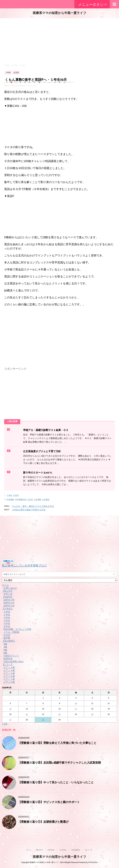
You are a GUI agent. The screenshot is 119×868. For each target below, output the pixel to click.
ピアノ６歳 (9, 676)
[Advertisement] (59, 41)
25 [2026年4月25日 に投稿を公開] (92, 714)
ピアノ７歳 (9, 679)
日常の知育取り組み (14, 662)
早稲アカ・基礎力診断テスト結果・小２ (46, 430)
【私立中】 (8, 591)
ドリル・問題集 (11, 632)
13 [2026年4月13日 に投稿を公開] (10, 709)
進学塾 (7, 638)
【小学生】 (8, 609)
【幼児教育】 (9, 641)
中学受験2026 (21, 500)
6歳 (5, 653)
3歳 (5, 644)
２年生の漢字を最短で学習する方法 (29, 510)
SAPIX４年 (9, 600)
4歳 (5, 647)
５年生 (7, 623)
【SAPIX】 (8, 597)
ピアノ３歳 (9, 667)
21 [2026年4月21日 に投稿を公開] (27, 714)
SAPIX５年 (9, 603)
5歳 (5, 650)
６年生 (7, 626)
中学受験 (10, 500)
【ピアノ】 (8, 664)
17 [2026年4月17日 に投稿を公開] (76, 709)
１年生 (9, 495)
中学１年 (8, 594)
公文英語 (46, 500)
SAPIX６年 (9, 606)
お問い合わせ (10, 588)
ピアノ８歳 (9, 682)
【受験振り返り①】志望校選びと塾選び (43, 822)
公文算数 (37, 500)
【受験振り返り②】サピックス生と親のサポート (49, 802)
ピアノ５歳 (9, 673)
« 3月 (5, 724)
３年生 (7, 618)
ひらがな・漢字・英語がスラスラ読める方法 (33, 506)
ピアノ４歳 (9, 670)
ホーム (5, 585)
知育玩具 (8, 659)
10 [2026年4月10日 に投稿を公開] (76, 703)
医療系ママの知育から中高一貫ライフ (60, 13)
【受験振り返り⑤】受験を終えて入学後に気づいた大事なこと (57, 743)
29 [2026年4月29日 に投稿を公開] (43, 720)
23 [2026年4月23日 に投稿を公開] (59, 714)
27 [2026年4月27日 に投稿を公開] (10, 720)
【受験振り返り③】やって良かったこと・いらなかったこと (56, 783)
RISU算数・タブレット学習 (17, 629)
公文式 (16, 495)
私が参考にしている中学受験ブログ (24, 565)
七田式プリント (11, 656)
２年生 (7, 615)
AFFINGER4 (93, 862)
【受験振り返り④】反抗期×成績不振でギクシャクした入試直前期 (59, 763)
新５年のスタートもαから (38, 473)
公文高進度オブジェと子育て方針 (42, 452)
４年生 (7, 620)
